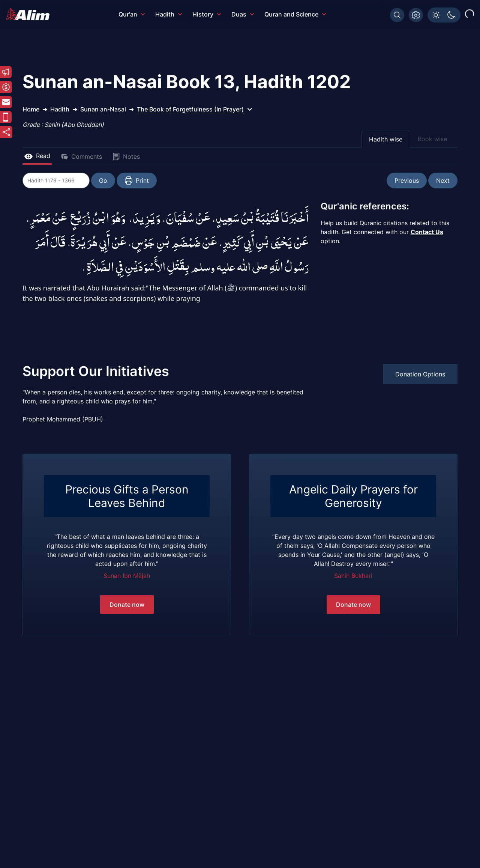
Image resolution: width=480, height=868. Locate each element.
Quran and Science (295, 14)
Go (103, 181)
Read (37, 156)
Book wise (432, 139)
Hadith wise (386, 139)
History (207, 14)
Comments (81, 156)
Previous (407, 181)
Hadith (169, 14)
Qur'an (132, 14)
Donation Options (420, 374)
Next (443, 181)
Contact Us (427, 232)
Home (31, 109)
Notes (126, 156)
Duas (243, 14)
